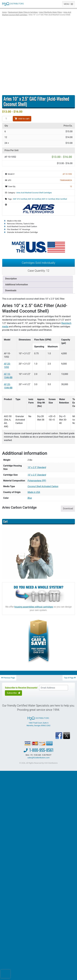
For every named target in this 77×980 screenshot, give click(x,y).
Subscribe (13, 693)
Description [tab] (11, 279)
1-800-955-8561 (41, 750)
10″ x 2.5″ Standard (37, 467)
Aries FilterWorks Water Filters (51, 12)
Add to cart (22, 119)
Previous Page (8, 678)
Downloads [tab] (11, 290)
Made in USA (34, 492)
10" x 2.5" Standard (37, 475)
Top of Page (70, 678)
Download (68, 509)
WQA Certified (61, 199)
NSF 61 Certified (48, 199)
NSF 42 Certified (35, 199)
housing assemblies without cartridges (34, 607)
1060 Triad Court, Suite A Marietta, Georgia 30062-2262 (38, 722)
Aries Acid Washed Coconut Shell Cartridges (34, 193)
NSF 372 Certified (20, 199)
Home (4, 12)
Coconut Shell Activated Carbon (43, 486)
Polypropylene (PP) (37, 481)
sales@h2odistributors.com (38, 758)
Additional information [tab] (17, 285)
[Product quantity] (7, 119)
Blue (30, 498)
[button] (67, 4)
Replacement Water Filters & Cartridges (23, 12)
